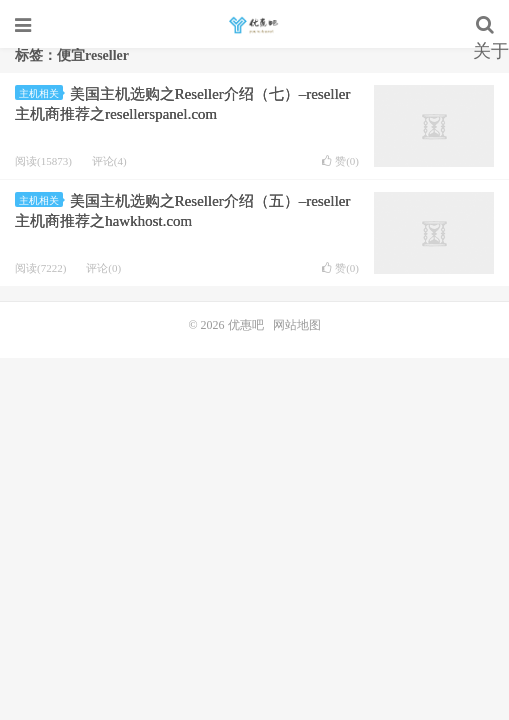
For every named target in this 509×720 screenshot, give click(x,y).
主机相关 (41, 93)
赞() (340, 161)
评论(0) (103, 268)
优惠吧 (254, 25)
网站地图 (297, 325)
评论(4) (109, 161)
